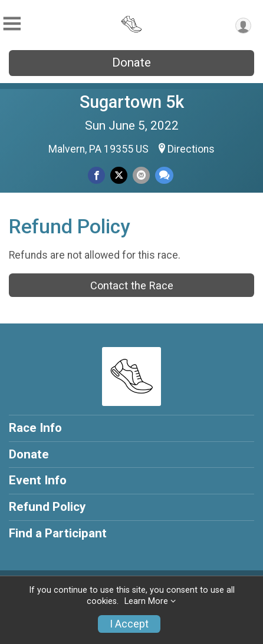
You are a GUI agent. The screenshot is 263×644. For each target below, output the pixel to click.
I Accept (129, 624)
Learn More (146, 601)
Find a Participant (58, 533)
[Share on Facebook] (96, 175)
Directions (191, 149)
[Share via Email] (141, 175)
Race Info (35, 428)
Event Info (38, 480)
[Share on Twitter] (119, 175)
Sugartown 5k (132, 102)
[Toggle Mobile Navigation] (12, 24)
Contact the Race (132, 285)
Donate (131, 62)
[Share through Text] (164, 175)
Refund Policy (47, 507)
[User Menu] (243, 26)
